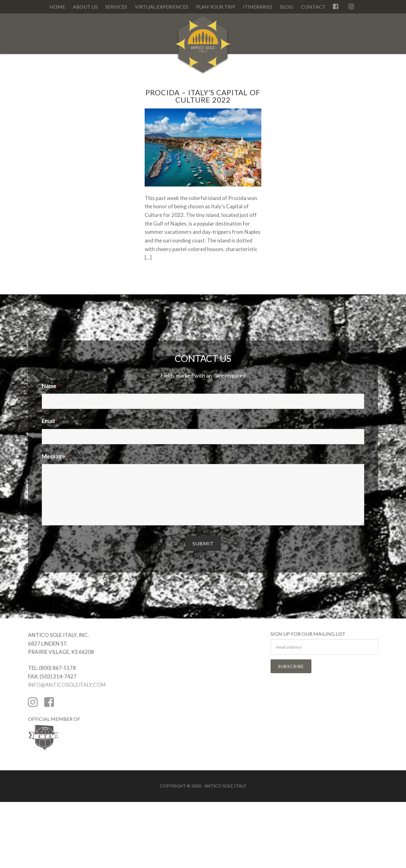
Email (50, 421)
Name (51, 386)
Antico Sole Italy (203, 47)
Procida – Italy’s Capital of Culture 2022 (203, 96)
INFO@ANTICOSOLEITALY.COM (67, 685)
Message (55, 456)
